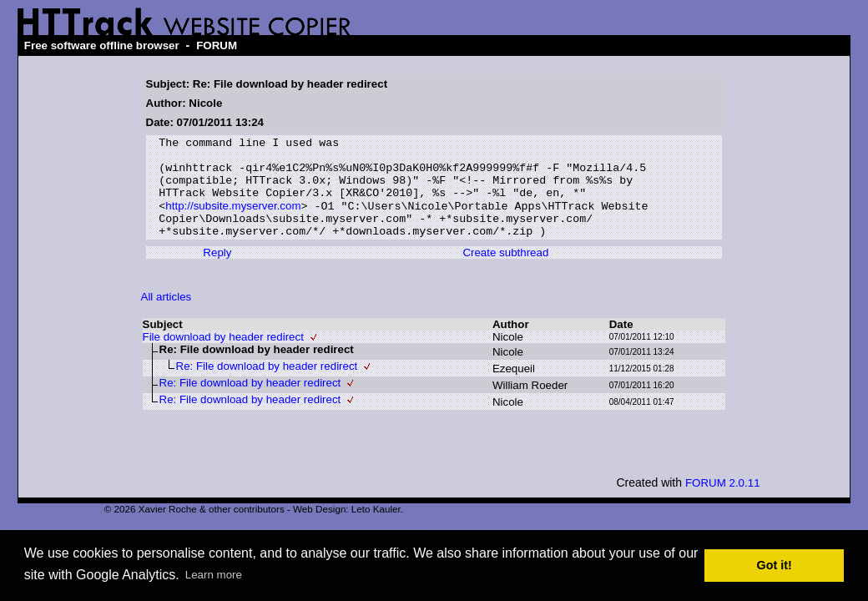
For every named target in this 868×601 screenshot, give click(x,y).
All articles (167, 316)
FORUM (217, 45)
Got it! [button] (775, 565)
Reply (217, 272)
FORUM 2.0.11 (723, 502)
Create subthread (505, 272)
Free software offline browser (102, 45)
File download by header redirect (223, 356)
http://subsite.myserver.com (233, 220)
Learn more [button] (214, 575)
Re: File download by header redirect (267, 385)
